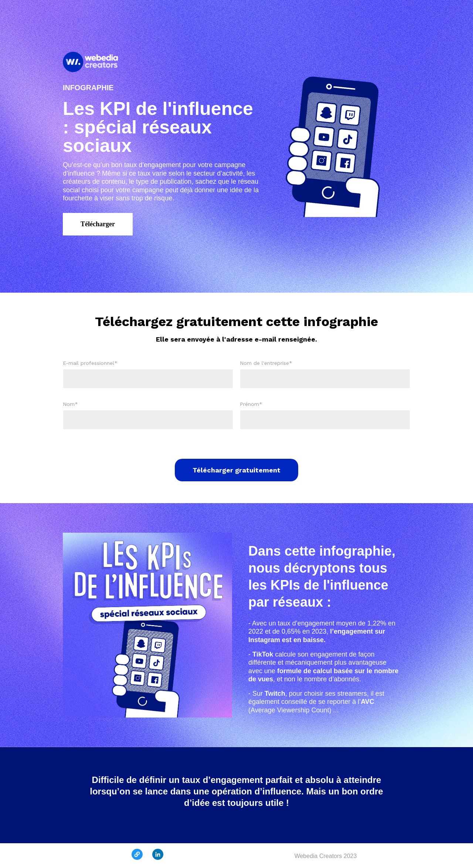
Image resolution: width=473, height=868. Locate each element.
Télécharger (98, 224)
